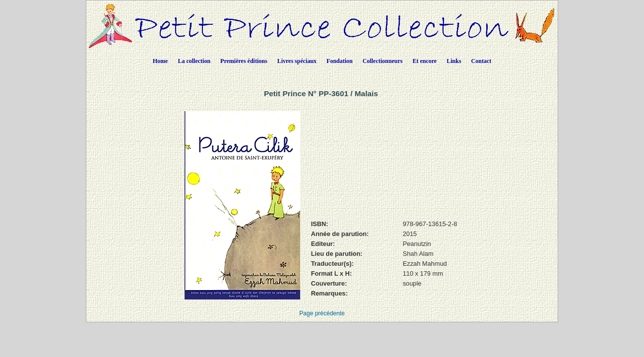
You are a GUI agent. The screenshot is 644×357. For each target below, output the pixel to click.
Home (161, 61)
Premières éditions (244, 61)
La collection (194, 61)
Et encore (424, 61)
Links (454, 61)
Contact (482, 61)
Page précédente (322, 313)
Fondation (340, 61)
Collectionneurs (383, 61)
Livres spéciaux (297, 61)
